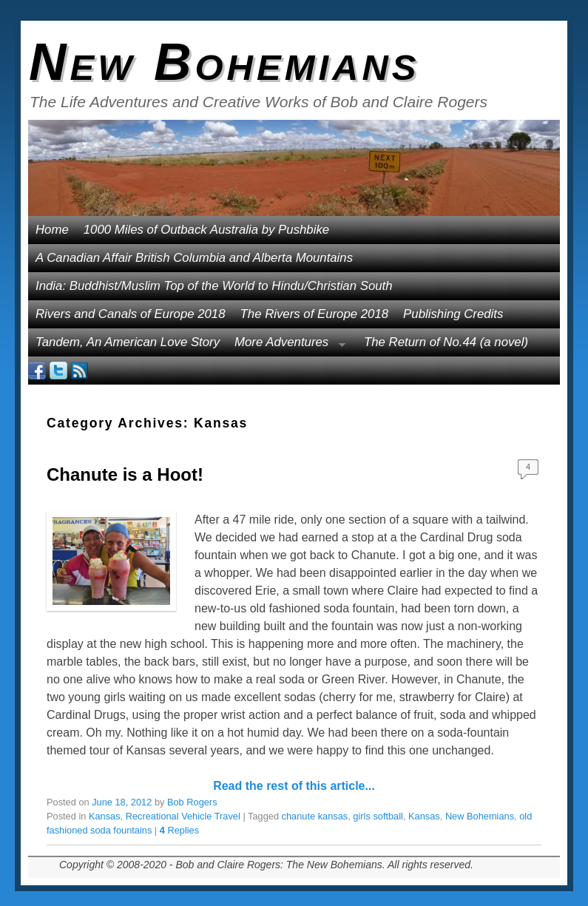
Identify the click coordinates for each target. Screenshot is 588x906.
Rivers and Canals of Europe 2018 (131, 314)
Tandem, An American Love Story (128, 342)
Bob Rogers (192, 802)
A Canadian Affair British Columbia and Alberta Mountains (194, 258)
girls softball (378, 816)
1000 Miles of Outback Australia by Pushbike (206, 230)
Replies (179, 830)
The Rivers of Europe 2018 (315, 314)
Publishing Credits (453, 314)
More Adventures (286, 346)
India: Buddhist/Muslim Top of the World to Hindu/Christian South (214, 286)
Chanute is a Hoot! (125, 474)
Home (52, 230)
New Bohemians (224, 62)
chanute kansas (315, 816)
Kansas (105, 816)
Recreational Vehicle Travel (183, 816)
